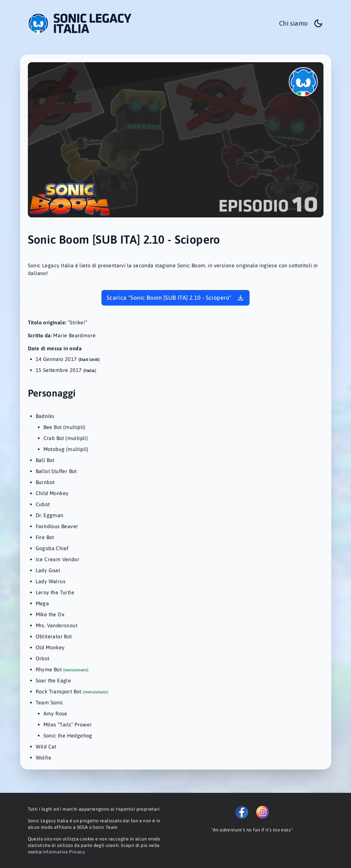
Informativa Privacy (64, 852)
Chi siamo (293, 23)
